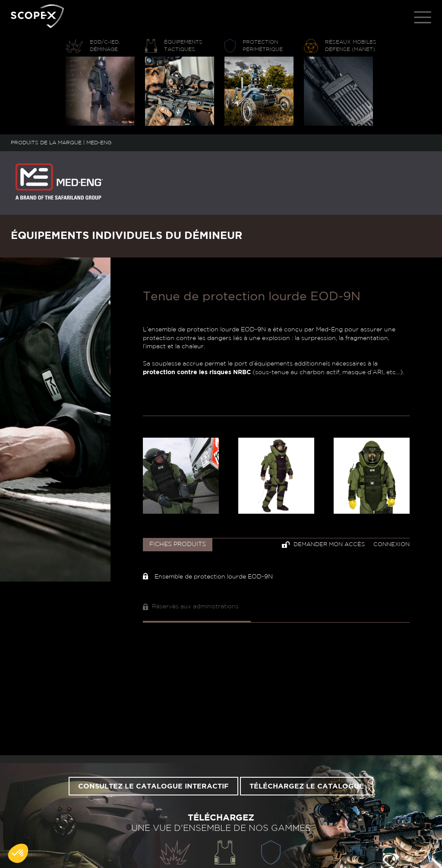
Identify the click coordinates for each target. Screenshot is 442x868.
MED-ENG (99, 143)
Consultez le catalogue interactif (153, 786)
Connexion (391, 545)
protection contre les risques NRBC (197, 372)
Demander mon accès (323, 545)
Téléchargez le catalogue (307, 786)
